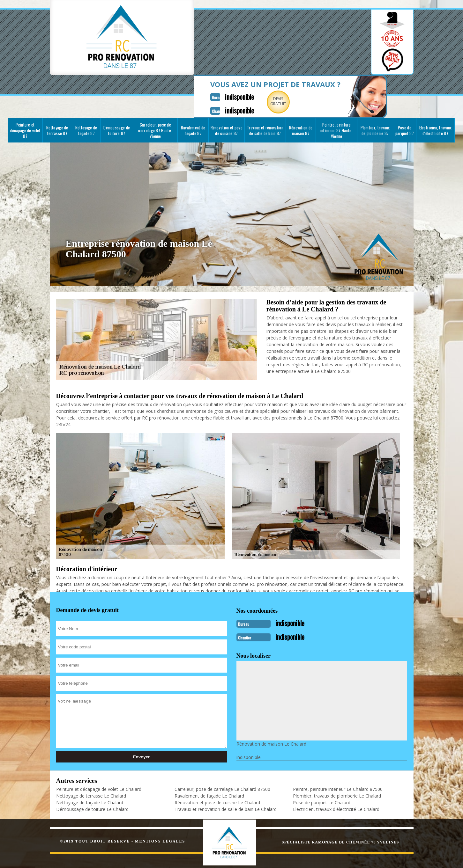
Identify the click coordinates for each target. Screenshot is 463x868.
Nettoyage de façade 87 (86, 96)
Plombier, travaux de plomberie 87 (375, 96)
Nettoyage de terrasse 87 (57, 96)
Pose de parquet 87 (405, 96)
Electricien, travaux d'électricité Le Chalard (336, 773)
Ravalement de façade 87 (193, 96)
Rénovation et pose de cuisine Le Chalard (217, 766)
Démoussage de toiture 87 (117, 96)
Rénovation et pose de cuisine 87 (227, 96)
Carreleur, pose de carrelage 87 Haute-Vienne (155, 96)
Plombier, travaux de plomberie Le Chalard (337, 759)
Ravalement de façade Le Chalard (209, 759)
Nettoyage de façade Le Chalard (90, 766)
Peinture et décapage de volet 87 (25, 96)
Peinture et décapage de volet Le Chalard (99, 752)
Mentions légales (160, 805)
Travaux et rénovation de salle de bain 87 (265, 96)
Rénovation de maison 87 (301, 96)
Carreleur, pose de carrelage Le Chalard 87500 (222, 752)
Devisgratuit (242, 39)
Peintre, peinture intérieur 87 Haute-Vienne (337, 96)
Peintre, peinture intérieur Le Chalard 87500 (338, 752)
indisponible (200, 34)
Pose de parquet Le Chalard (322, 766)
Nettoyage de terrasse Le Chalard (91, 759)
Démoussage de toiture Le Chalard (92, 773)
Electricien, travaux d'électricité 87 (436, 96)
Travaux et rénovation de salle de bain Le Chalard (226, 773)
